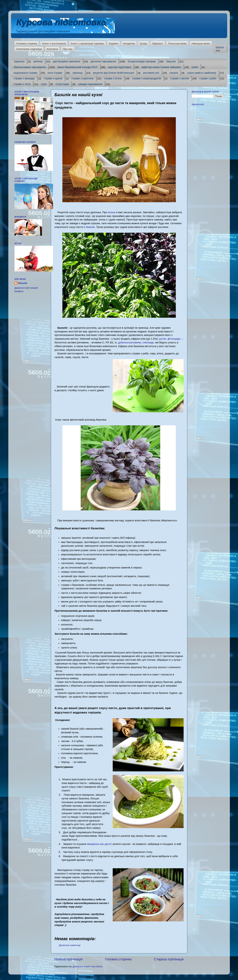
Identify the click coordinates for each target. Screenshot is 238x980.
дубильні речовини (130, 342)
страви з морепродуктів (147, 78)
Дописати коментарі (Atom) (88, 966)
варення (19, 61)
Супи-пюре (62, 84)
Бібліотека (220, 49)
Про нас (68, 49)
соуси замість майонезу (202, 73)
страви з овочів (180, 78)
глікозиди (148, 342)
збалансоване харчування (30, 67)
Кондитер (129, 43)
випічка (38, 61)
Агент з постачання (54, 43)
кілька (112, 212)
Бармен (114, 43)
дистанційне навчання (67, 61)
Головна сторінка (27, 43)
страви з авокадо (24, 78)
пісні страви (55, 73)
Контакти (52, 49)
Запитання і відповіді (29, 49)
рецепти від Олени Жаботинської (114, 73)
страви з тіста (22, 84)
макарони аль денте (99, 844)
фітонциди (174, 339)
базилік (90, 227)
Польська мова (177, 43)
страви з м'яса (113, 78)
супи (44, 84)
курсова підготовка (119, 67)
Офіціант (158, 43)
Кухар (143, 43)
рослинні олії (151, 73)
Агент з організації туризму (87, 43)
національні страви (25, 73)
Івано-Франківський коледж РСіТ (77, 67)
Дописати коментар (70, 945)
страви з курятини (82, 78)
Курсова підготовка (61, 22)
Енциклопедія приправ (142, 61)
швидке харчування (90, 84)
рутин (162, 339)
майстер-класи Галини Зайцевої (161, 67)
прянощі (78, 73)
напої (195, 67)
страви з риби (208, 78)
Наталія (23, 283)
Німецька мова (201, 43)
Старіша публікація (169, 959)
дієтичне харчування (103, 61)
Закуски (171, 61)
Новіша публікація (68, 959)
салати (174, 73)
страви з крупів (53, 78)
